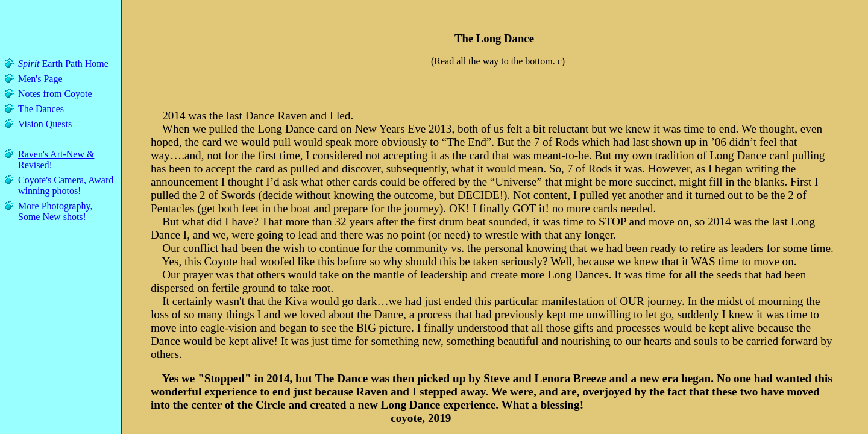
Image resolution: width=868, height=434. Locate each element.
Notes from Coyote (55, 94)
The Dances (41, 109)
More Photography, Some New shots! (55, 211)
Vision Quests (45, 124)
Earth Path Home (63, 64)
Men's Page (40, 79)
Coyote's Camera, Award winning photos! (66, 185)
